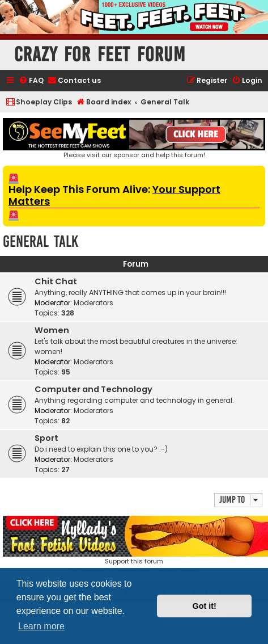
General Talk (41, 241)
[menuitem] (31, 81)
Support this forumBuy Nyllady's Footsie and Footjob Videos (134, 546)
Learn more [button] (41, 626)
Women (52, 330)
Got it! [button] (205, 606)
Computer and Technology (93, 389)
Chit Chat (56, 281)
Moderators (93, 303)
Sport (46, 438)
